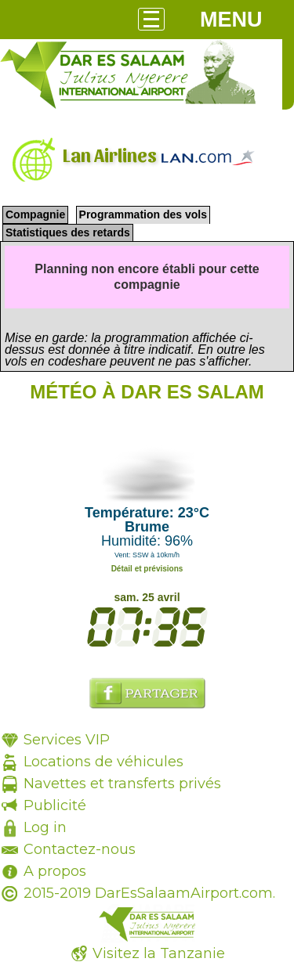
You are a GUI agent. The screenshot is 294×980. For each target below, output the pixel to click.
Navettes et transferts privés (122, 784)
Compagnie (35, 214)
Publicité (55, 805)
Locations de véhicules (103, 762)
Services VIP (67, 740)
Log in (45, 827)
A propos (55, 871)
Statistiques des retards (68, 232)
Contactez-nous (80, 849)
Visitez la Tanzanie (159, 953)
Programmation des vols (143, 214)
